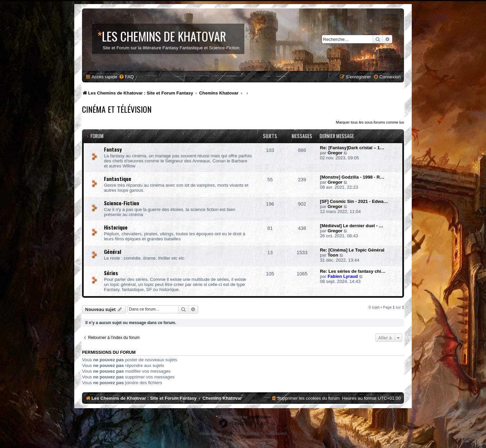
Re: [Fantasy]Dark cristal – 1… (352, 148)
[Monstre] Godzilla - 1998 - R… (352, 177)
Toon (333, 255)
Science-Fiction (122, 203)
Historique (116, 227)
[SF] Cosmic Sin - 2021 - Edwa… (354, 201)
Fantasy (113, 149)
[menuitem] (126, 77)
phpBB (227, 434)
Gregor (335, 153)
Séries (111, 273)
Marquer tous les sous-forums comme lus (370, 122)
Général (113, 252)
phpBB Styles (259, 417)
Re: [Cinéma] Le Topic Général (352, 250)
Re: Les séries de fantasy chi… (353, 271)
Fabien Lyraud (343, 276)
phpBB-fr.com (252, 437)
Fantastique (118, 179)
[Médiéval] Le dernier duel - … (352, 226)
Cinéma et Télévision (117, 109)
